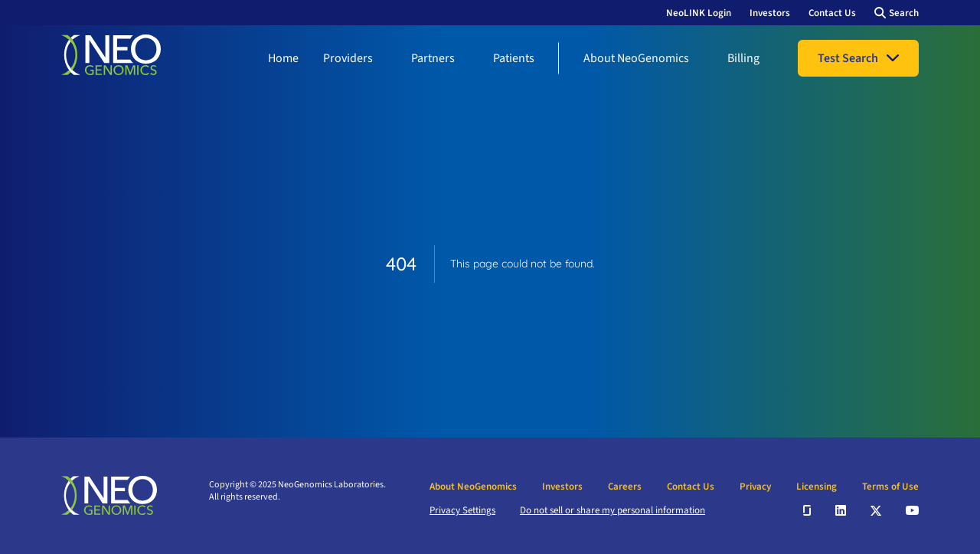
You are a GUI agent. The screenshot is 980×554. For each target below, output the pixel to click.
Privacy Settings (462, 510)
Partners (433, 58)
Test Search (848, 58)
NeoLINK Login (699, 13)
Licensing (817, 487)
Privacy (755, 487)
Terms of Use (890, 487)
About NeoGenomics (636, 58)
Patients (514, 58)
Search (904, 13)
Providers (348, 58)
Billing (743, 58)
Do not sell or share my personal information (612, 510)
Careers (625, 487)
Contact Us (832, 13)
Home (283, 58)
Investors (770, 13)
